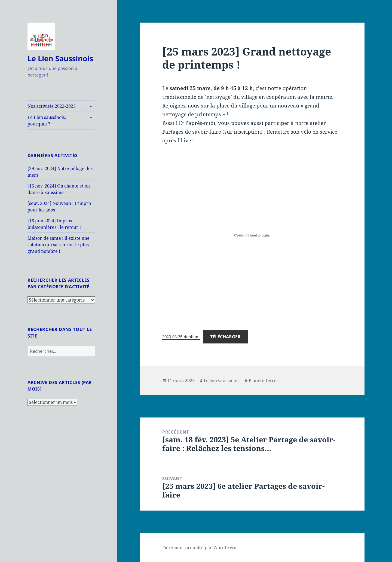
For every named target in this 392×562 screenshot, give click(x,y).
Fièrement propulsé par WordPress (199, 548)
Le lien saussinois (222, 380)
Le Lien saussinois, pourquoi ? (47, 121)
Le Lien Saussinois (60, 58)
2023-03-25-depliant (181, 337)
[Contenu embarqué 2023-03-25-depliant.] (252, 235)
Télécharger (225, 337)
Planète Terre (263, 380)
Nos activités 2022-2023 (52, 106)
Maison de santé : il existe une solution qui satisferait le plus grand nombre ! (59, 245)
